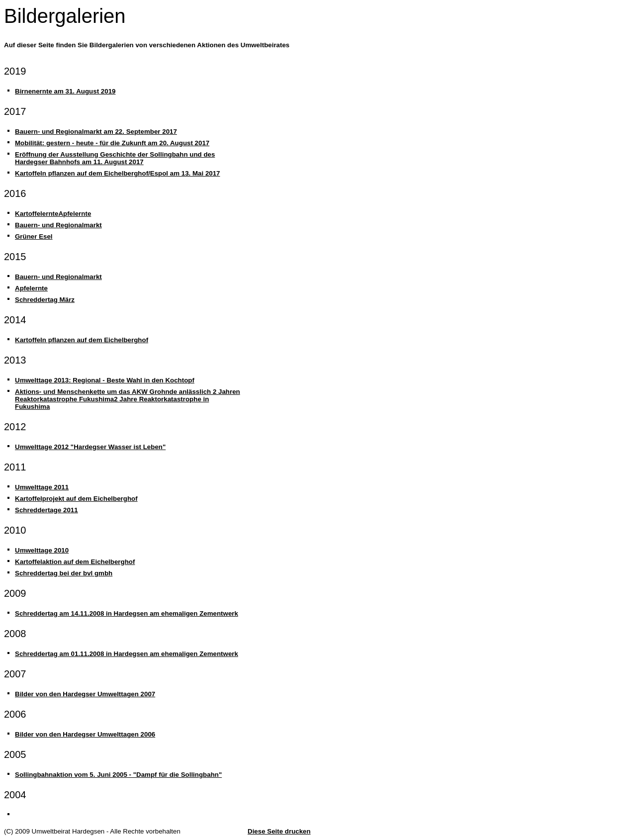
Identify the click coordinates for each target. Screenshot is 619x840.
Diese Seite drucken (279, 831)
